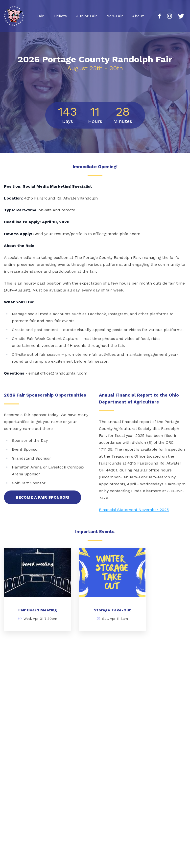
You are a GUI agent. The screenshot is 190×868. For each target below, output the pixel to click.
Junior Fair (87, 16)
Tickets (60, 16)
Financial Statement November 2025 (134, 510)
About (138, 16)
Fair (40, 16)
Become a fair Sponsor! (43, 497)
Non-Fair (115, 16)
